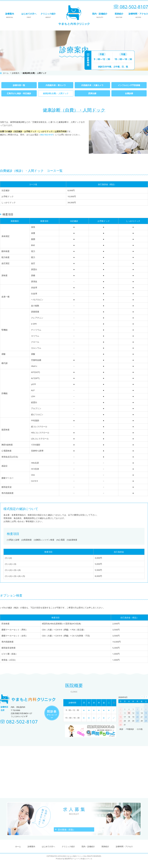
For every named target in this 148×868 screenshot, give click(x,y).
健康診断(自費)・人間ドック (56, 93)
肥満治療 (92, 93)
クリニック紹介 (48, 15)
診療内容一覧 (19, 85)
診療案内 (10, 15)
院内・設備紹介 (100, 15)
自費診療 (129, 93)
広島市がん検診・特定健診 (19, 93)
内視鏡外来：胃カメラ (56, 85)
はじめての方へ (29, 15)
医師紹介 (119, 15)
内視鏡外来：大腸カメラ (92, 85)
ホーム (6, 73)
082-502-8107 (47, 135)
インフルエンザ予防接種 (129, 85)
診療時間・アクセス (138, 15)
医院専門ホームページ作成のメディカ (78, 865)
